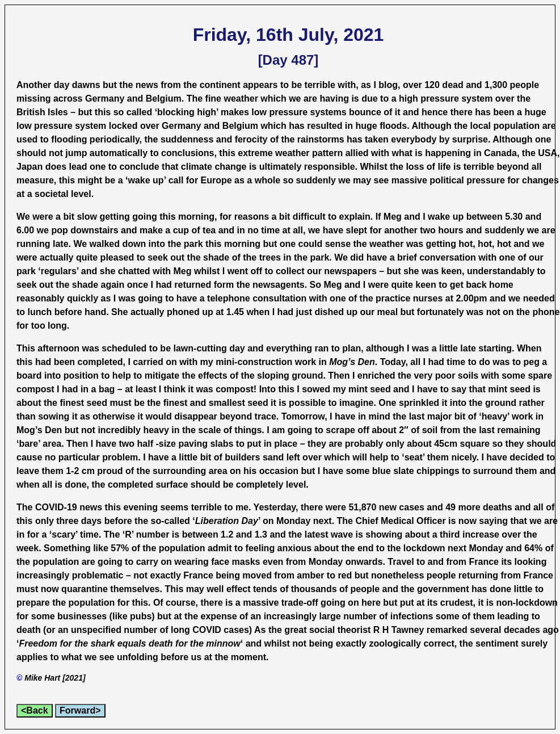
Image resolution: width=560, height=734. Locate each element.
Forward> (80, 710)
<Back (35, 710)
